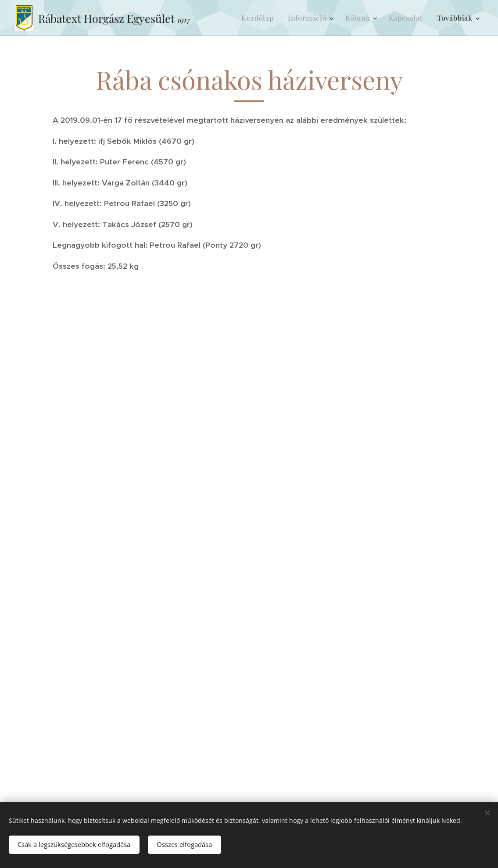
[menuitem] (260, 18)
